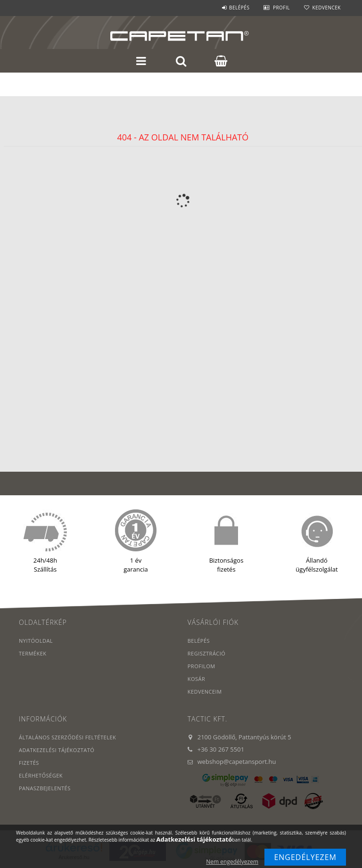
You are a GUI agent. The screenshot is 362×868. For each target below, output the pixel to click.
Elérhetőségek (41, 775)
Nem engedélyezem (232, 862)
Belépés (239, 8)
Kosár (197, 679)
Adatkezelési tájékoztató (57, 750)
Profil (281, 8)
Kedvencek (327, 8)
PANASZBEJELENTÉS (45, 788)
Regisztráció (207, 653)
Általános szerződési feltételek (67, 737)
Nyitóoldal (36, 641)
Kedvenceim (205, 692)
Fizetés (29, 763)
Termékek (33, 653)
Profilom (202, 666)
